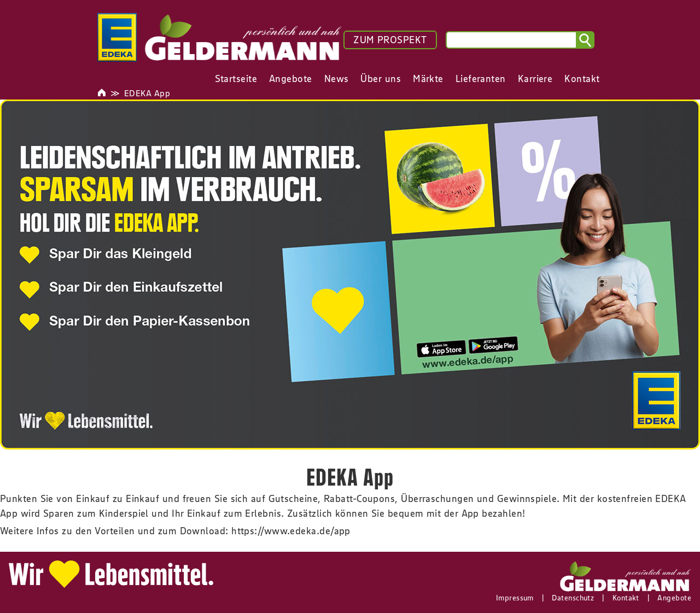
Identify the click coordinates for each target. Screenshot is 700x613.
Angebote (674, 598)
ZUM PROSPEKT (390, 40)
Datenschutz (573, 598)
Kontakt (626, 598)
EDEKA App (147, 93)
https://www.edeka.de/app (291, 531)
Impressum (515, 598)
